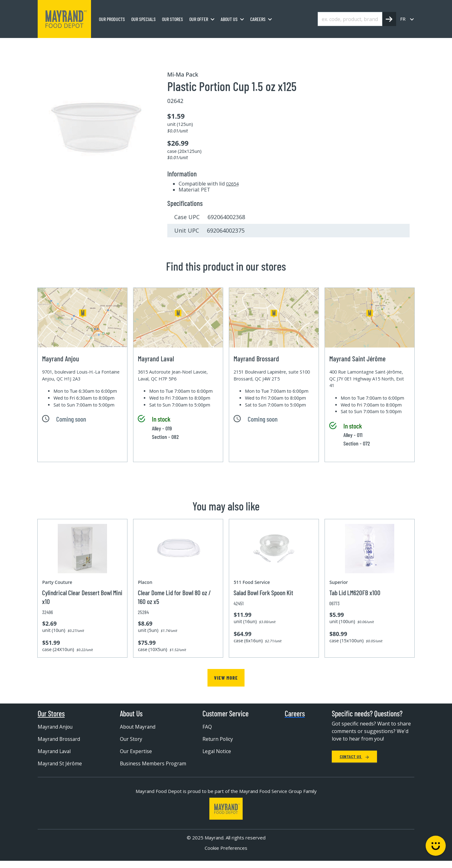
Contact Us (354, 756)
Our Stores (51, 714)
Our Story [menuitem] (131, 739)
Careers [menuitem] (258, 19)
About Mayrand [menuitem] (138, 727)
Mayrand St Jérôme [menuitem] (60, 763)
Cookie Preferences (226, 855)
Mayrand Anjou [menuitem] (56, 727)
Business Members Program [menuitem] (143, 767)
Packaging (99, 45)
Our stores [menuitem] (172, 19)
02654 (232, 184)
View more (226, 678)
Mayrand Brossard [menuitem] (60, 739)
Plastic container (190, 45)
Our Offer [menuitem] (199, 19)
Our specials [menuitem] (143, 19)
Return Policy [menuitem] (218, 739)
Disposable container (141, 45)
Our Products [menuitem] (112, 19)
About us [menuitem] (229, 19)
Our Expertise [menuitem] (136, 751)
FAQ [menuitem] (207, 727)
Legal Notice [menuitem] (217, 751)
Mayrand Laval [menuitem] (55, 751)
